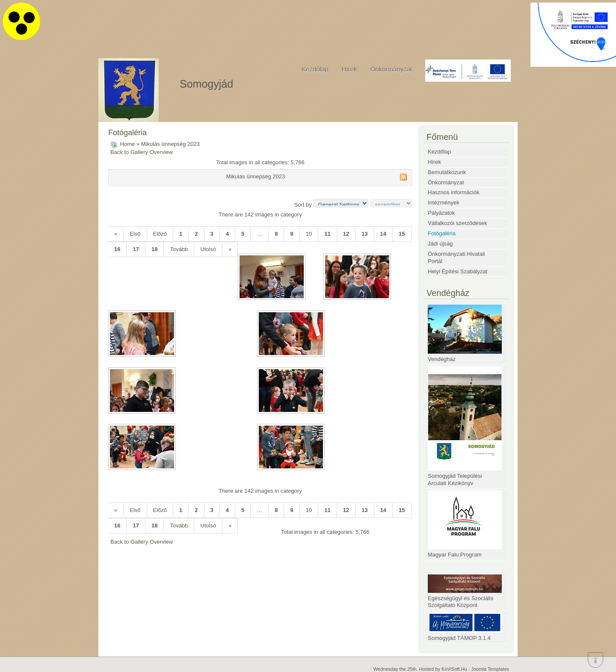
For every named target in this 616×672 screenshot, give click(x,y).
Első (135, 234)
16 (117, 249)
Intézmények (444, 203)
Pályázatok (441, 213)
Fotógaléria (442, 233)
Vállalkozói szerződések (458, 223)
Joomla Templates (490, 669)
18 (154, 249)
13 (364, 234)
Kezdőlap (315, 69)
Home (128, 144)
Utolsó (208, 249)
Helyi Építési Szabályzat (458, 271)
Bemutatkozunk (447, 172)
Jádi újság (440, 244)
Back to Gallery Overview (142, 152)
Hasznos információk (454, 192)
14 (383, 234)
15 (402, 234)
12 (346, 234)
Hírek (349, 69)
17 (136, 249)
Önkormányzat (391, 69)
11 (327, 234)
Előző (160, 234)
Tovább (179, 249)
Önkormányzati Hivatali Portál (456, 258)
